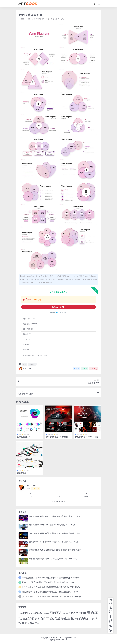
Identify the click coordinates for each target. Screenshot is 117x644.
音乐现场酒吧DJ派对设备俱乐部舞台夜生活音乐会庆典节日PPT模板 (55, 516)
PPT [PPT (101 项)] (26, 613)
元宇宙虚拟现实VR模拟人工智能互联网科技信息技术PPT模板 (52, 525)
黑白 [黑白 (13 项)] (37, 623)
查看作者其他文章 (58, 501)
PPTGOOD (26, 369)
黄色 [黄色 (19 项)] (32, 623)
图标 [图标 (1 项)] (64, 613)
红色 (35, 19)
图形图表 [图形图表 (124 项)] (56, 613)
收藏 (84, 368)
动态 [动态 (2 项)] (44, 613)
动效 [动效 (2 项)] (48, 613)
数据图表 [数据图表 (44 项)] (81, 613)
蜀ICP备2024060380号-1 (59, 640)
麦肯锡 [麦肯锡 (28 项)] (26, 623)
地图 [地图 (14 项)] (68, 613)
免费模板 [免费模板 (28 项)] (37, 613)
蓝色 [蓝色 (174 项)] (71, 618)
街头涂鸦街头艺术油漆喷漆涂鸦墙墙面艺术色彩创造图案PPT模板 (54, 541)
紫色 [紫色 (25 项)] (52, 618)
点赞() (93, 368)
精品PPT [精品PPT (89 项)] (43, 618)
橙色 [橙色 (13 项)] (25, 618)
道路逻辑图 (21, 473)
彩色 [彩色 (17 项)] (73, 613)
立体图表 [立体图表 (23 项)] (32, 618)
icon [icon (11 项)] (21, 613)
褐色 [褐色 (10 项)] (76, 618)
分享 (77, 368)
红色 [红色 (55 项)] (58, 618)
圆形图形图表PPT (24, 437)
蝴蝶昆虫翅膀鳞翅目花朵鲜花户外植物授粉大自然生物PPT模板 (53, 558)
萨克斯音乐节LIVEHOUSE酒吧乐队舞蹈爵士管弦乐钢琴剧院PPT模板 (55, 550)
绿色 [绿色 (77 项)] (64, 618)
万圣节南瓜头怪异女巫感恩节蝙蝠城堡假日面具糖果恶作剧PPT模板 (55, 533)
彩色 (20, 434)
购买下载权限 (59, 307)
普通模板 (50, 434)
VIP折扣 (37, 299)
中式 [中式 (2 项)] (31, 613)
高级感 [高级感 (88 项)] (84, 618)
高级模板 (41, 19)
